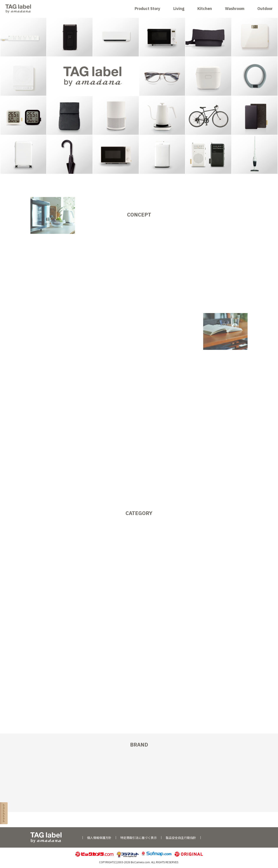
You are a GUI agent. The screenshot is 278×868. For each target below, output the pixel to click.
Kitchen (205, 9)
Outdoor (265, 9)
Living (179, 9)
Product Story (147, 9)
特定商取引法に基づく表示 (139, 838)
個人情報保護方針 (99, 838)
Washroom (235, 9)
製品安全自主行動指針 (181, 838)
